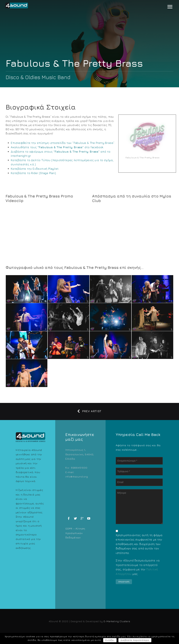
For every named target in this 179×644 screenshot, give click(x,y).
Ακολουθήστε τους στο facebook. (57, 147)
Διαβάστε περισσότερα (135, 640)
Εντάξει (110, 640)
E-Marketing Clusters (117, 621)
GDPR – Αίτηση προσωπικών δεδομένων (75, 533)
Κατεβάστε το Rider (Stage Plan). (34, 173)
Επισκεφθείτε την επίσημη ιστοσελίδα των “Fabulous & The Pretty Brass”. (63, 143)
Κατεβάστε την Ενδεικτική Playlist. (35, 169)
